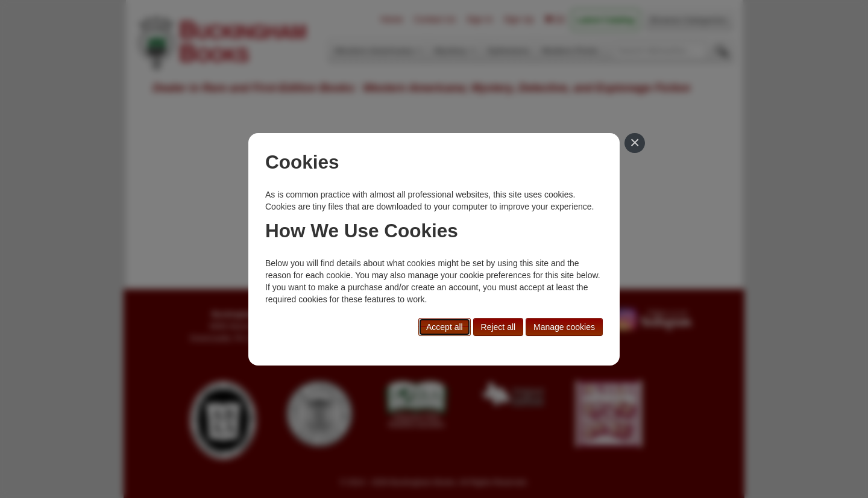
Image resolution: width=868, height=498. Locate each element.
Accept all (445, 327)
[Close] (635, 143)
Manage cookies (564, 327)
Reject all (498, 327)
